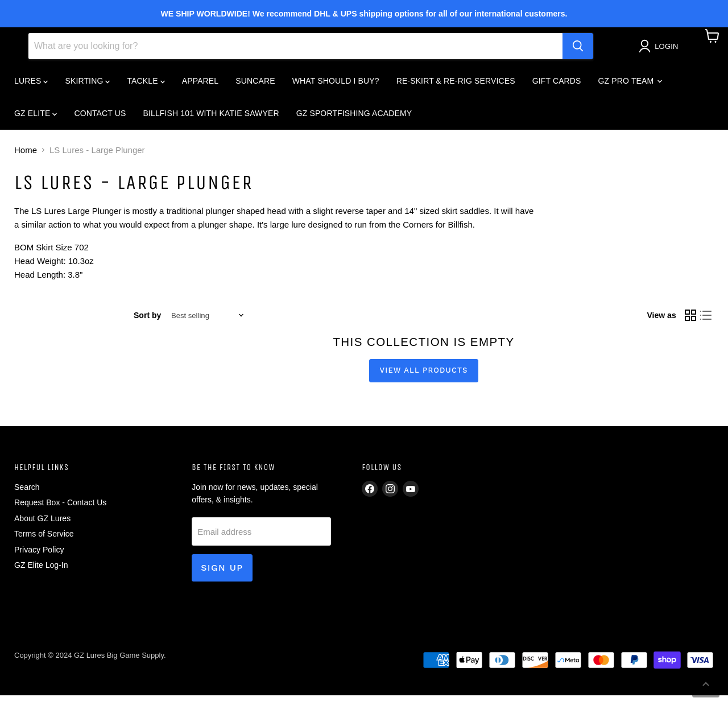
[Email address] (261, 537)
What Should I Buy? (336, 86)
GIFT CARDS (557, 86)
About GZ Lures (42, 524)
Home (26, 156)
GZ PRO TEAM (630, 86)
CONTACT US (100, 119)
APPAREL (200, 86)
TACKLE (146, 86)
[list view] (706, 321)
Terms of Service (44, 539)
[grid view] (690, 321)
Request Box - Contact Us (60, 508)
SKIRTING (87, 86)
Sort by (147, 321)
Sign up (222, 573)
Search (27, 493)
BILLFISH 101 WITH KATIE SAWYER (211, 119)
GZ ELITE (36, 119)
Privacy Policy (39, 555)
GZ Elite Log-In (41, 571)
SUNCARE (255, 86)
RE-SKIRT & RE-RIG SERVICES (456, 86)
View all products (424, 376)
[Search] (295, 52)
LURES (31, 86)
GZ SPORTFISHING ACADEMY (354, 119)
